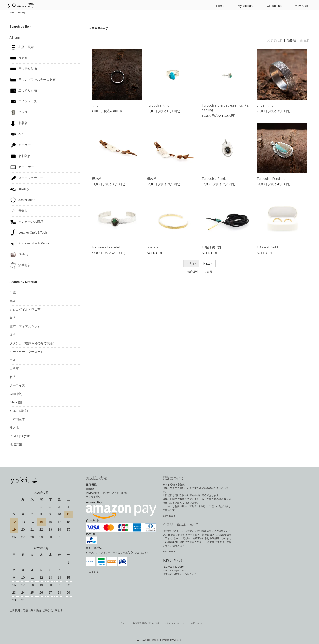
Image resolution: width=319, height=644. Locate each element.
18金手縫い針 (212, 247)
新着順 (305, 40)
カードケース (23, 167)
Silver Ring (265, 105)
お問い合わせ (195, 623)
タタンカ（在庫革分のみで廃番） (33, 343)
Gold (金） (17, 394)
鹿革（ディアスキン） (25, 326)
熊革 (13, 335)
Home (218, 5)
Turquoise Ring (158, 105)
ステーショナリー (26, 178)
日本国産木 (17, 419)
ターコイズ (17, 385)
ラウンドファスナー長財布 (33, 80)
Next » (208, 263)
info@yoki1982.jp (179, 570)
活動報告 (20, 265)
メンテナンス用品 (26, 222)
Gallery (19, 254)
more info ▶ (93, 572)
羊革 (13, 360)
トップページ (124, 623)
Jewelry (21, 13)
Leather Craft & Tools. (29, 233)
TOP (12, 13)
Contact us (272, 5)
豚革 (13, 377)
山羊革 (14, 369)
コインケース (23, 101)
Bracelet (154, 247)
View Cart (300, 5)
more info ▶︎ (169, 516)
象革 (13, 318)
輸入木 (14, 427)
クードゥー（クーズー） (27, 352)
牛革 (13, 293)
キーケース (22, 145)
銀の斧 (96, 179)
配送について (173, 478)
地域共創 (16, 444)
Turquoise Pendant (216, 179)
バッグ (19, 112)
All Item (15, 37)
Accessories (22, 200)
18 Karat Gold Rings (272, 247)
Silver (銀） (18, 402)
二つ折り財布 (23, 91)
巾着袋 (19, 123)
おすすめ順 (275, 40)
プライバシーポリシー (174, 623)
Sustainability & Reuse (30, 244)
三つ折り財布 (23, 69)
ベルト (19, 134)
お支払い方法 (97, 478)
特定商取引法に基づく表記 (147, 623)
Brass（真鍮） (20, 411)
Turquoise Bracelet (106, 247)
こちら (193, 574)
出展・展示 (22, 47)
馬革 (13, 301)
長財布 (19, 58)
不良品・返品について (180, 525)
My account (244, 5)
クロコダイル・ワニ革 (25, 310)
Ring (95, 105)
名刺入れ (20, 156)
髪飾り (19, 211)
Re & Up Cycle (20, 436)
